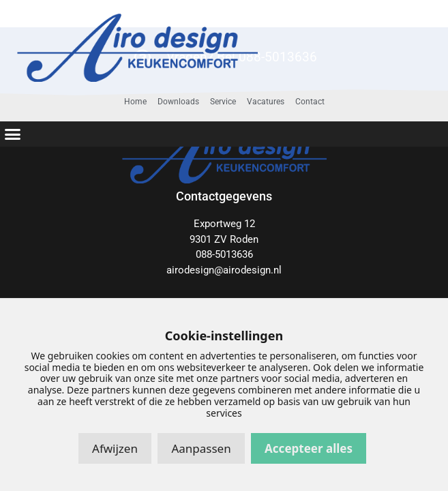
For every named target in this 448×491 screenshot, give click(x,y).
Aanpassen (201, 448)
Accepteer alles (309, 448)
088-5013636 (224, 254)
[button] (13, 134)
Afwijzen (115, 448)
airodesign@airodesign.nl (224, 270)
